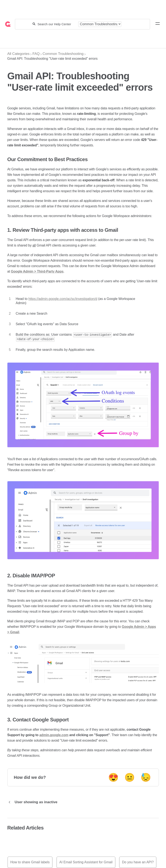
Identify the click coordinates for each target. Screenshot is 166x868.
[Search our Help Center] (57, 24)
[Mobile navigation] (158, 24)
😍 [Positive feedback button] (113, 777)
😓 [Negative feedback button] (146, 777)
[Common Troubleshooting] (63, 54)
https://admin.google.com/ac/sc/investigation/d (63, 299)
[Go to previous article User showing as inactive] (34, 802)
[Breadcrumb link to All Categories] (19, 54)
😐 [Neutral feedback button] (130, 777)
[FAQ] (36, 54)
